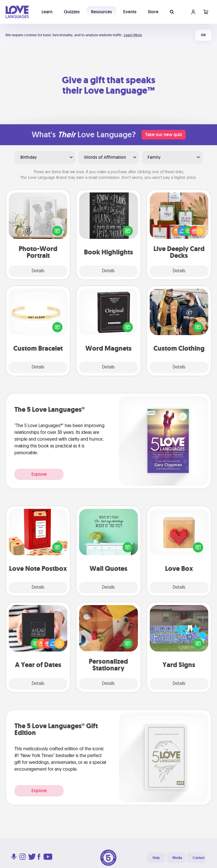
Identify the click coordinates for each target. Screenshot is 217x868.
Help (156, 858)
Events (130, 12)
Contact (199, 858)
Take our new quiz (164, 135)
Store (153, 12)
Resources (101, 12)
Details (38, 271)
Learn (47, 12)
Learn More (133, 35)
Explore (39, 474)
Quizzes (72, 12)
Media (177, 858)
